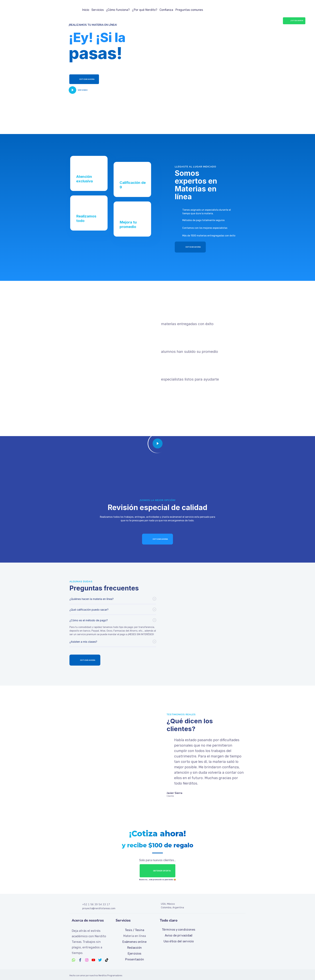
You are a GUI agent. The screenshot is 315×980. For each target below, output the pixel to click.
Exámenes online (134, 942)
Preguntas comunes (189, 10)
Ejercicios (135, 953)
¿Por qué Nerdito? (145, 10)
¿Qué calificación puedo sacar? (89, 610)
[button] (113, 599)
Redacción (135, 947)
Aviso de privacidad (179, 935)
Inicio (86, 10)
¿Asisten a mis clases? (83, 642)
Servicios (98, 10)
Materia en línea (135, 936)
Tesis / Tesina (134, 930)
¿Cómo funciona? (118, 10)
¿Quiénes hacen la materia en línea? (92, 599)
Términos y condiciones (179, 929)
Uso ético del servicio (179, 941)
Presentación (135, 959)
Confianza (166, 10)
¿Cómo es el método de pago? (89, 620)
